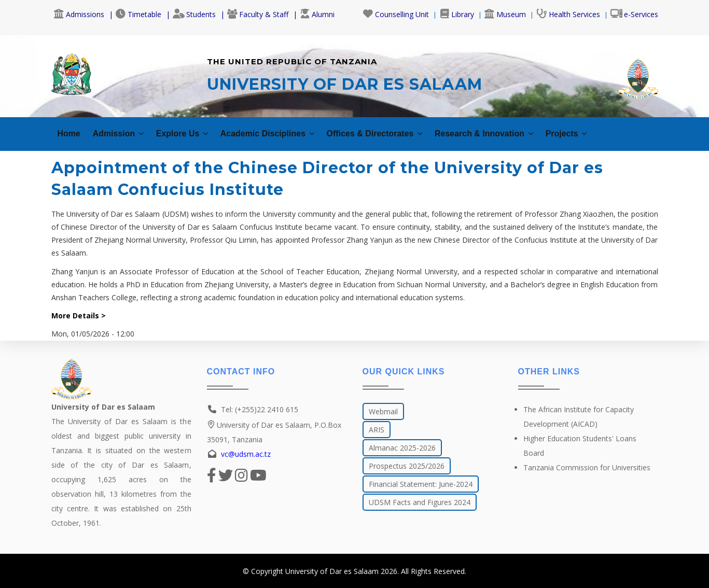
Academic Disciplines (285, 128)
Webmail (383, 411)
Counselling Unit (396, 14)
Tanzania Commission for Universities (587, 467)
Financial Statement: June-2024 (421, 484)
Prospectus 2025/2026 (407, 466)
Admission (122, 128)
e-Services (634, 14)
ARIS (377, 430)
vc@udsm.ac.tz (246, 454)
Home (70, 128)
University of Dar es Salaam (332, 571)
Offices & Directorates (403, 128)
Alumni (317, 14)
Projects (614, 128)
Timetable (138, 14)
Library (457, 14)
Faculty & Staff (258, 14)
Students (194, 14)
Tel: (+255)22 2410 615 (260, 409)
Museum (505, 14)
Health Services (568, 14)
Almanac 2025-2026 (402, 448)
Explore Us (192, 128)
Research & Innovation (524, 128)
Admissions (79, 14)
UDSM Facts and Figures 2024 (420, 502)
